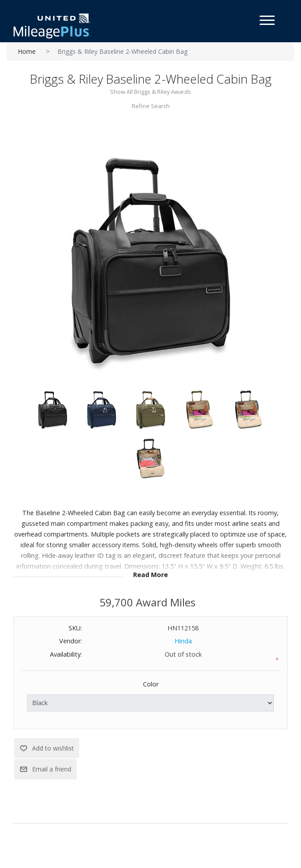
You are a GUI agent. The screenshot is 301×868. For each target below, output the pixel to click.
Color (151, 684)
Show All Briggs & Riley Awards (150, 92)
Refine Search (151, 106)
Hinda (183, 641)
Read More (150, 575)
